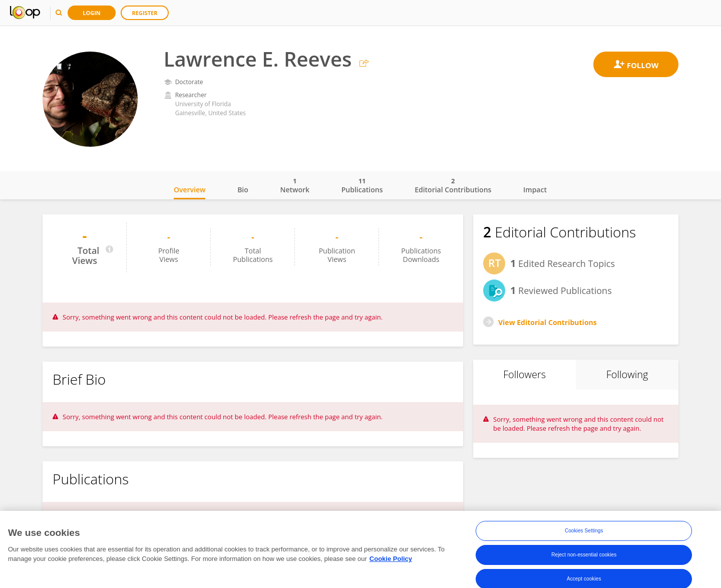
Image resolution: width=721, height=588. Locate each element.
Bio (243, 190)
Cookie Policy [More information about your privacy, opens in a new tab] (391, 562)
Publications (362, 185)
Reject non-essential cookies (584, 557)
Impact (535, 190)
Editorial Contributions (453, 185)
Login (92, 13)
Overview (190, 190)
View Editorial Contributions (548, 322)
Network (295, 185)
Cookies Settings (584, 533)
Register (145, 13)
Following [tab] (627, 374)
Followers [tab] (524, 374)
